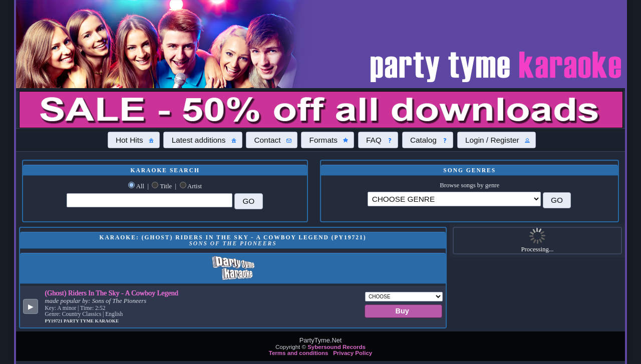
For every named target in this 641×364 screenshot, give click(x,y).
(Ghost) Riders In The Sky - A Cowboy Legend (112, 293)
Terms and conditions (299, 353)
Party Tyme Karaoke (91, 321)
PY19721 (55, 321)
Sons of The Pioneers (119, 301)
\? (454, 199)
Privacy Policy (353, 353)
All (140, 186)
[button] (134, 140)
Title (166, 186)
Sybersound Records (337, 347)
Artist (195, 186)
